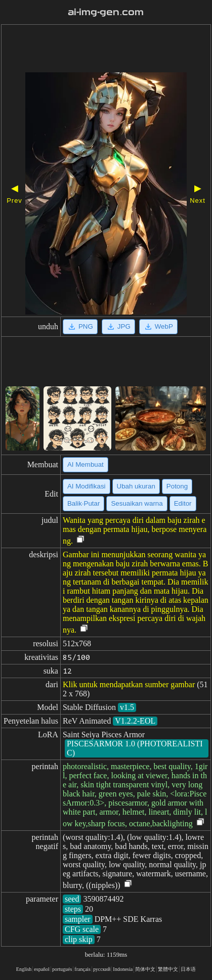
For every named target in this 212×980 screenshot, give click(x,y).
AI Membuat (86, 464)
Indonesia (123, 969)
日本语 (188, 969)
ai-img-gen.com (106, 12)
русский (102, 969)
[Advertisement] (106, 50)
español (42, 969)
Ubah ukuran (136, 486)
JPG (118, 327)
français (82, 969)
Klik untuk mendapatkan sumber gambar (129, 684)
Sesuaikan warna (137, 503)
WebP (158, 327)
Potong (177, 486)
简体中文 (145, 969)
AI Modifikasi (87, 486)
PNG (80, 327)
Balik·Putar (83, 503)
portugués (62, 969)
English (24, 969)
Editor (183, 503)
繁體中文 (168, 969)
